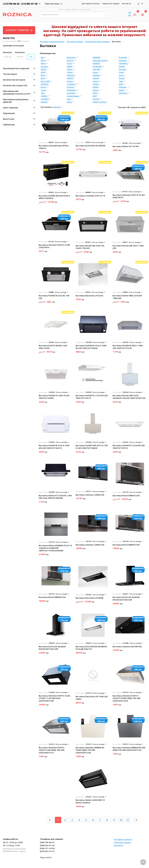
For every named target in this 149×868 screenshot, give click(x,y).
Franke (70, 72)
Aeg (43, 57)
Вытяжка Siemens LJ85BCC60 (90, 545)
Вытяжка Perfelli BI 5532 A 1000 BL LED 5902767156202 (91, 347)
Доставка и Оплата (91, 3)
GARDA (70, 78)
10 (121, 820)
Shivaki (122, 66)
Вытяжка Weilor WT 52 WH (126, 146)
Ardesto (44, 66)
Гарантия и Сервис (111, 3)
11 (128, 820)
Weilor (122, 90)
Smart (121, 72)
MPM (95, 93)
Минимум (7, 52)
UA (130, 12)
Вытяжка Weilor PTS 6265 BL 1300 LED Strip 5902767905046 (55, 497)
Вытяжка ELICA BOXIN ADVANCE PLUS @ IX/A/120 (91, 648)
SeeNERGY (123, 63)
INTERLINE (97, 66)
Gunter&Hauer (73, 96)
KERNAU (96, 75)
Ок (31, 57)
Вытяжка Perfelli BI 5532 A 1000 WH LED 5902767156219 (54, 447)
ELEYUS (70, 60)
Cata (43, 93)
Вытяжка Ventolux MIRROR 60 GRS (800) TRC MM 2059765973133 (129, 749)
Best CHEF (45, 81)
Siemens (123, 69)
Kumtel (96, 78)
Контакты (127, 3)
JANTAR (96, 69)
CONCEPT (45, 99)
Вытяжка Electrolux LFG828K (90, 598)
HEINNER (96, 57)
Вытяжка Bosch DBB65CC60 (126, 496)
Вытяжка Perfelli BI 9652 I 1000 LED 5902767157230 (128, 347)
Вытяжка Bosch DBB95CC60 (126, 545)
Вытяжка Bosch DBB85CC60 (52, 597)
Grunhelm (71, 93)
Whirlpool (123, 93)
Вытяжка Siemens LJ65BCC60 (90, 495)
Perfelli (96, 99)
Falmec (70, 69)
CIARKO (44, 96)
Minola (96, 90)
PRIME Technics (99, 102)
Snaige (122, 78)
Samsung (123, 60)
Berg (43, 78)
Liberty (96, 81)
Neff (95, 96)
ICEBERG (96, 63)
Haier (69, 99)
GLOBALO (71, 84)
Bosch (43, 87)
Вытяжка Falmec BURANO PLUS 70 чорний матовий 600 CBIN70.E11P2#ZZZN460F (55, 548)
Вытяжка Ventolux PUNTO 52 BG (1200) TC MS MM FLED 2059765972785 (54, 698)
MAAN (96, 87)
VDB (121, 84)
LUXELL (96, 84)
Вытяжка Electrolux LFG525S (89, 296)
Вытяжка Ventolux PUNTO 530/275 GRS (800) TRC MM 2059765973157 (52, 750)
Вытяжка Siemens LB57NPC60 (127, 647)
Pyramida (123, 57)
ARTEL (44, 69)
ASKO (43, 72)
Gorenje (70, 87)
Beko (43, 75)
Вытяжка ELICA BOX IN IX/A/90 (91, 146)
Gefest (70, 81)
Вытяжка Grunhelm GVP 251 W (90, 196)
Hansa (69, 102)
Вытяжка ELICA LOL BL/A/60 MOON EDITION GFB (52, 648)
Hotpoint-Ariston (100, 60)
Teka (121, 81)
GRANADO (71, 90)
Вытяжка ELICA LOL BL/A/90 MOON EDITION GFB (126, 598)
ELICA (69, 63)
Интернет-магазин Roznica (52, 41)
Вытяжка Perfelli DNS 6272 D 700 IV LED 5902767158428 (92, 447)
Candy (43, 90)
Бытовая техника (75, 41)
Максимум (20, 52)
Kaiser (95, 72)
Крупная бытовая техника (97, 41)
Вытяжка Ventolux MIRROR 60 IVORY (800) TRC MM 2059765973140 (90, 750)
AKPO (43, 60)
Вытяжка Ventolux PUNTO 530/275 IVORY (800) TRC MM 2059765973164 (127, 698)
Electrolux (71, 57)
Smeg (121, 75)
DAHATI (44, 102)
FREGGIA (71, 75)
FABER (70, 66)
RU (130, 15)
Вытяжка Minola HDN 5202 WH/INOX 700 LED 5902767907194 (129, 397)
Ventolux (123, 87)
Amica (43, 63)
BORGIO (44, 84)
